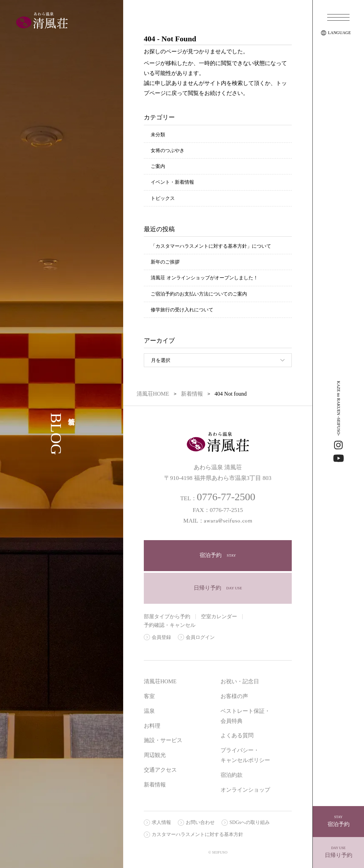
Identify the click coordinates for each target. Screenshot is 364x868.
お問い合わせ (200, 822)
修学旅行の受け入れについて (182, 310)
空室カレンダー (219, 617)
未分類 (158, 135)
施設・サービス (163, 740)
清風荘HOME (160, 681)
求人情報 (161, 822)
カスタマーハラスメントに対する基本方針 (197, 834)
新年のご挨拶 (165, 262)
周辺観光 (155, 755)
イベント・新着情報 (172, 182)
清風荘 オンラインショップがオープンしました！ (204, 278)
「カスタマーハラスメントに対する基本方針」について (211, 246)
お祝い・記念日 (240, 681)
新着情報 (155, 785)
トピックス (163, 198)
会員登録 (161, 637)
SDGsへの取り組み (250, 822)
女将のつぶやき (168, 151)
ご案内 (158, 166)
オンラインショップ (245, 790)
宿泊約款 (232, 775)
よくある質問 (237, 735)
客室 (149, 696)
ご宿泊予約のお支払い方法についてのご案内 (199, 294)
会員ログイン (200, 637)
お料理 (152, 726)
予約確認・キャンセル (170, 625)
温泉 (149, 711)
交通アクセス (160, 770)
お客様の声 (234, 696)
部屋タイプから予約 (167, 617)
